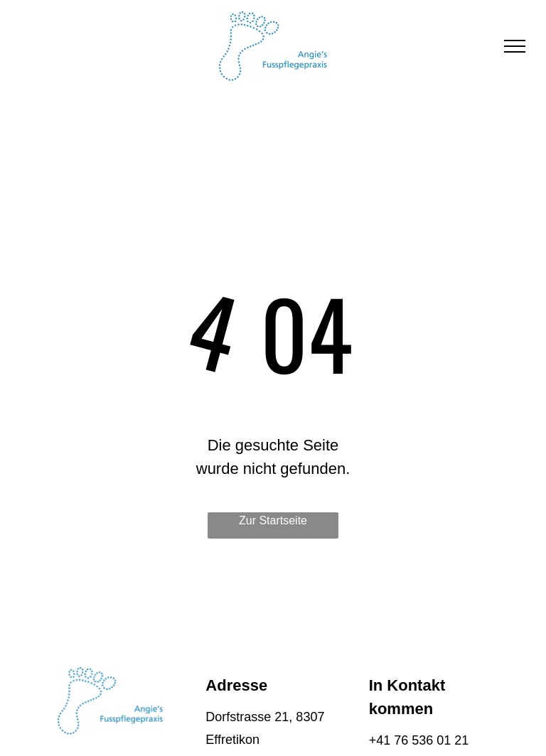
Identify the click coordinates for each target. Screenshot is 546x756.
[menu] (515, 46)
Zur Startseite (273, 520)
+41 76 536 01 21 (419, 740)
